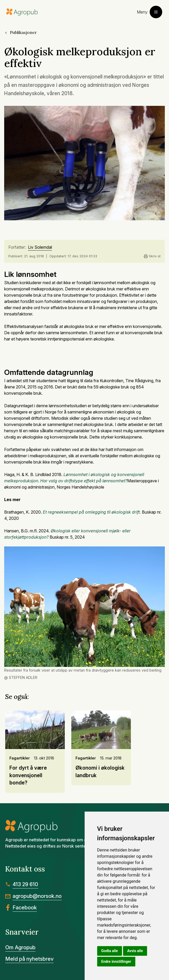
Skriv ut (152, 256)
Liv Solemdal (40, 247)
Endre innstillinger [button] (116, 961)
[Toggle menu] (150, 12)
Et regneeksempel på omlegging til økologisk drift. (92, 512)
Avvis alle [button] (135, 951)
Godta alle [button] (110, 951)
